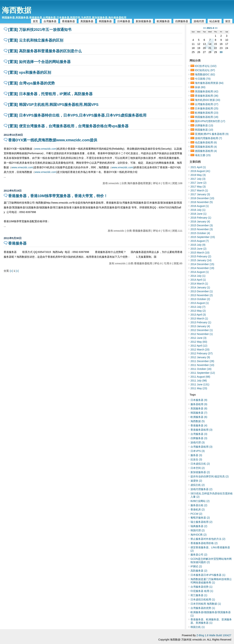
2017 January (200, 194)
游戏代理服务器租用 (208, 138)
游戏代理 (199, 21)
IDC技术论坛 (206, 66)
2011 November (202, 365)
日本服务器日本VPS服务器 (208, 575)
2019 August (200, 171)
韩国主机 (198, 627)
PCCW (196, 514)
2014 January (200, 287)
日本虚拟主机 (200, 464)
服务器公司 (199, 555)
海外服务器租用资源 (209, 83)
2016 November (202, 202)
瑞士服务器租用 (201, 522)
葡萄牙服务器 (200, 518)
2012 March (200, 350)
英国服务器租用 (206, 147)
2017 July (198, 179)
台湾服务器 (50, 21)
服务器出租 (199, 505)
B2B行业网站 (200, 501)
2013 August (200, 303)
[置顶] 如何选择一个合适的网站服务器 (39, 62)
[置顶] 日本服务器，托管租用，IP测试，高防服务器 (50, 94)
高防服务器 (199, 571)
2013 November (202, 295)
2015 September (203, 237)
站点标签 (215, 21)
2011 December (202, 361)
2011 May (199, 388)
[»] (17, 271)
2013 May (198, 311)
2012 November (202, 334)
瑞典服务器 (199, 526)
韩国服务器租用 (207, 117)
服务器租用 (199, 404)
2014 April (198, 280)
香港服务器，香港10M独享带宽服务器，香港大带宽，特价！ (58, 196)
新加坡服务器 (143, 21)
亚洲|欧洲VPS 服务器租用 (212, 134)
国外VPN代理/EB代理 (210, 121)
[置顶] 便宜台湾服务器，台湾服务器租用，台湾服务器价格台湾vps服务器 (68, 126)
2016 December (202, 198)
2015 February (201, 256)
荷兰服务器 (199, 595)
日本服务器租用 (207, 108)
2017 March (199, 190)
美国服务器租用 (207, 91)
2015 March (200, 253)
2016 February (201, 218)
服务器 (196, 455)
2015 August (200, 241)
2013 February (201, 322)
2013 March (199, 318)
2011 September (203, 373)
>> (216, 28)
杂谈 (200, 87)
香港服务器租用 (207, 96)
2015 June (198, 249)
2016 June (198, 214)
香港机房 (198, 510)
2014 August (200, 272)
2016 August (200, 206)
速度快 (196, 481)
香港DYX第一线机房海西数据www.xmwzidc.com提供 (53, 140)
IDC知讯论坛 (205, 70)
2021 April (198, 167)
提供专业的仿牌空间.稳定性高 (210, 476)
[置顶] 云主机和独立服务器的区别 (36, 40)
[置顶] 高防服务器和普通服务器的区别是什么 (45, 51)
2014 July (198, 276)
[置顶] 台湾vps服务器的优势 (31, 83)
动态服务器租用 (206, 142)
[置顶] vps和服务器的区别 (30, 72)
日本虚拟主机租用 (203, 599)
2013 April (198, 315)
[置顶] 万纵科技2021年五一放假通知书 (40, 30)
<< (204, 28)
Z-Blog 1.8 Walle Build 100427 (214, 635)
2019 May (198, 175)
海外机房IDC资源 (208, 100)
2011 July (199, 381)
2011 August (200, 377)
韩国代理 (198, 530)
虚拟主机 (198, 485)
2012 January (200, 357)
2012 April (199, 346)
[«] (11, 271)
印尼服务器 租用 (202, 591)
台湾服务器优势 (201, 587)
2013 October (200, 299)
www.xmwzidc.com (46, 149)
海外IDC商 (199, 535)
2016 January (200, 222)
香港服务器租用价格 (204, 543)
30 (221, 52)
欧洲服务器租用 (207, 113)
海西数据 (17, 10)
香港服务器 (68, 21)
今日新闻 (203, 79)
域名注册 (203, 155)
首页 (35, 21)
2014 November (202, 268)
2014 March (199, 284)
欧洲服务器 (163, 21)
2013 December (202, 291)
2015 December (202, 225)
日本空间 (198, 468)
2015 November (202, 229)
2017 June (198, 183)
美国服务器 (87, 21)
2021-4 (210, 28)
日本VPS (198, 451)
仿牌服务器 (182, 21)
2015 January (201, 260)
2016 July (198, 210)
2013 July (198, 307)
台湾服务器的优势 (203, 608)
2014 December (202, 264)
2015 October (200, 233)
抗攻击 (196, 459)
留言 (228, 21)
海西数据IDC (205, 74)
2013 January (200, 326)
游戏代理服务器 (201, 489)
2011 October (201, 369)
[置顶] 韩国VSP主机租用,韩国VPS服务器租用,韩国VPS (53, 105)
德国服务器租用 (206, 151)
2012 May (199, 342)
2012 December (202, 330)
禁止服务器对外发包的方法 (208, 539)
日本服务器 (124, 21)
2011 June (200, 384)
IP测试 (196, 566)
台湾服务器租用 (207, 104)
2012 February (202, 353)
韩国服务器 (105, 21)
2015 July (198, 245)
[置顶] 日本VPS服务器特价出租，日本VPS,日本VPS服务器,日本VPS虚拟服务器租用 (77, 115)
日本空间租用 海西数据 (206, 604)
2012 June (198, 338)
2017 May (198, 187)
